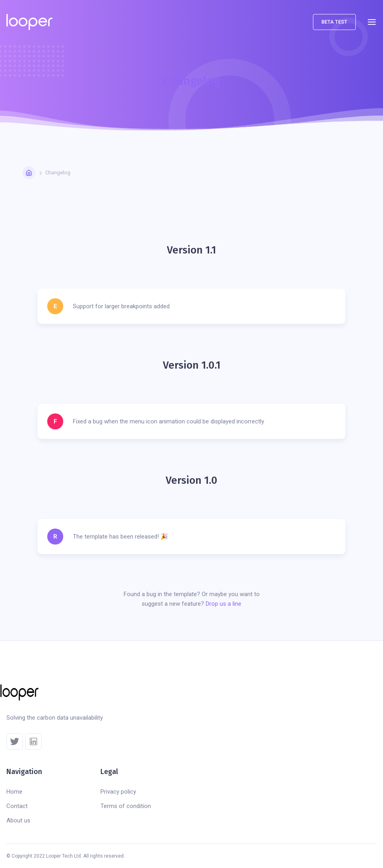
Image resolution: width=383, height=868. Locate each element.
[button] (372, 22)
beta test (334, 22)
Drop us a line (224, 604)
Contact (17, 806)
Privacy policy (118, 792)
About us (18, 820)
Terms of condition (126, 806)
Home (14, 792)
